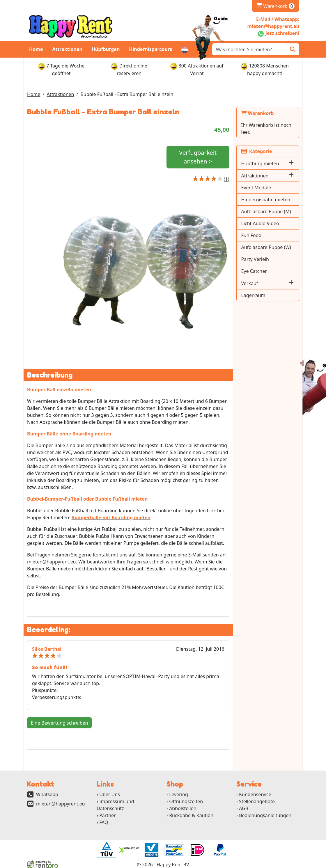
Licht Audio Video (260, 223)
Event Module (256, 188)
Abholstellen (183, 808)
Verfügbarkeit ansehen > (198, 157)
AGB (244, 808)
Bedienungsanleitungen (265, 815)
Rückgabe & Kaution (191, 815)
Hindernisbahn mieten (266, 200)
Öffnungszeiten (186, 801)
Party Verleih (255, 259)
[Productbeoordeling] (227, 179)
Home (36, 49)
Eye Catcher (254, 271)
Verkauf (250, 283)
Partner (108, 815)
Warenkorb (275, 6)
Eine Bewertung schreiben (59, 723)
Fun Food (251, 235)
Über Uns (110, 794)
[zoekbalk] (249, 49)
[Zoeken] (293, 49)
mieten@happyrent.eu (52, 562)
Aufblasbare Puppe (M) (266, 211)
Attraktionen (67, 49)
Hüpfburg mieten (260, 163)
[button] (291, 163)
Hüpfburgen (106, 49)
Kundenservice (255, 794)
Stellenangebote (257, 801)
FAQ (104, 822)
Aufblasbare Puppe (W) (266, 247)
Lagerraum (253, 295)
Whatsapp (47, 794)
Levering (179, 794)
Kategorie (257, 151)
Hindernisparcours (150, 49)
